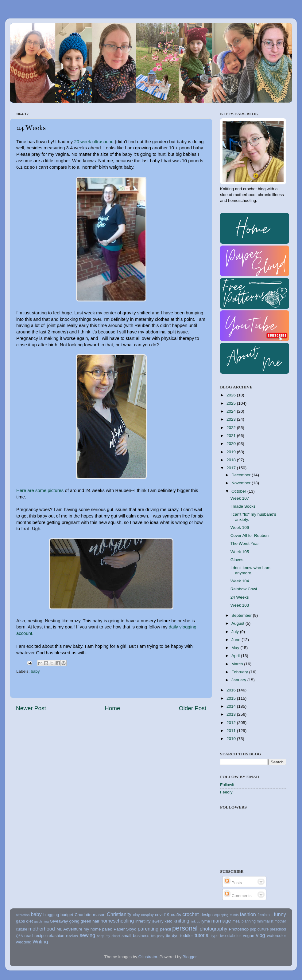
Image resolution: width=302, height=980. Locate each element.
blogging (51, 915)
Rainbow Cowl (244, 589)
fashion (248, 914)
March (238, 664)
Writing (40, 942)
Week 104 (240, 581)
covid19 (162, 915)
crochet (191, 914)
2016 (232, 690)
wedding (24, 942)
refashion (56, 936)
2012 (232, 723)
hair (96, 921)
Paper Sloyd (125, 929)
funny (280, 914)
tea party (158, 936)
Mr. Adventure (69, 929)
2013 (232, 714)
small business (135, 936)
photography (214, 929)
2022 (232, 428)
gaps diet (24, 921)
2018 (232, 460)
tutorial (202, 935)
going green (80, 921)
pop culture (259, 929)
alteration (23, 915)
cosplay (147, 915)
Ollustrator (148, 957)
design (207, 915)
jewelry (158, 921)
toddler (186, 936)
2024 (232, 411)
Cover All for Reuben (250, 535)
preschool (278, 929)
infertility (143, 921)
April (236, 656)
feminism (265, 915)
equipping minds (226, 915)
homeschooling (117, 921)
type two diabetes (226, 936)
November (242, 483)
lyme (206, 921)
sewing (87, 935)
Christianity (119, 914)
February (240, 672)
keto (168, 921)
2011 (232, 731)
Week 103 (240, 605)
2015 (232, 698)
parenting (148, 929)
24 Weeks (240, 597)
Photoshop (239, 929)
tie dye (172, 936)
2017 (232, 468)
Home (112, 708)
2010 (232, 739)
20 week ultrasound (94, 142)
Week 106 (240, 527)
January (239, 680)
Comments (238, 896)
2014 (232, 706)
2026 (232, 395)
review (72, 936)
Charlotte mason (90, 915)
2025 (232, 403)
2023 (232, 419)
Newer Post (31, 708)
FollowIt (227, 785)
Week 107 (240, 498)
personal (185, 928)
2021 (232, 436)
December (242, 475)
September (242, 615)
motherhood (41, 929)
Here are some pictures (40, 490)
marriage (221, 921)
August (238, 623)
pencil (165, 929)
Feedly (226, 792)
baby (35, 671)
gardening (41, 921)
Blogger (190, 957)
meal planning (244, 921)
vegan (249, 936)
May (236, 648)
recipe (40, 936)
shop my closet (108, 936)
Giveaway (59, 921)
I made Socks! (244, 506)
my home (92, 929)
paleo (107, 929)
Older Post (193, 708)
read (29, 936)
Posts (233, 883)
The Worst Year (245, 543)
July (236, 632)
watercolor (277, 936)
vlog (261, 935)
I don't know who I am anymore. (250, 570)
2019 (232, 452)
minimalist (265, 921)
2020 (232, 444)
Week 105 (240, 552)
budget (67, 915)
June (236, 640)
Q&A (19, 936)
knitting (181, 921)
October (239, 491)
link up (195, 921)
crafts (176, 915)
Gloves (237, 560)
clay (137, 915)
